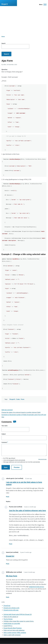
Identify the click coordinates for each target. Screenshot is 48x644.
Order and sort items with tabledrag (14, 630)
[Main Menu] (42, 5)
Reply (8, 497)
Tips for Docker (8, 619)
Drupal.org (7, 605)
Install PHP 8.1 (8, 626)
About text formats (42, 459)
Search (3, 43)
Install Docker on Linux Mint (12, 624)
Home (3, 37)
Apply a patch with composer (12, 635)
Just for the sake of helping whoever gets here (27, 511)
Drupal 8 (5, 4)
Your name (4, 426)
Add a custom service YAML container (15, 633)
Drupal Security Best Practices (13, 628)
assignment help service (36, 587)
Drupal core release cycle (11, 608)
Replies (8, 502)
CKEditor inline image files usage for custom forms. (19, 621)
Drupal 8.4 (10, 556)
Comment (4, 442)
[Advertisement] (24, 19)
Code (18, 399)
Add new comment (7, 410)
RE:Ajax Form (12, 576)
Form (23, 399)
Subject (4, 434)
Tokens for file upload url (11, 617)
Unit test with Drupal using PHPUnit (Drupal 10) (18, 614)
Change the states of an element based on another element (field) (21, 412)
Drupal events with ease (11, 610)
